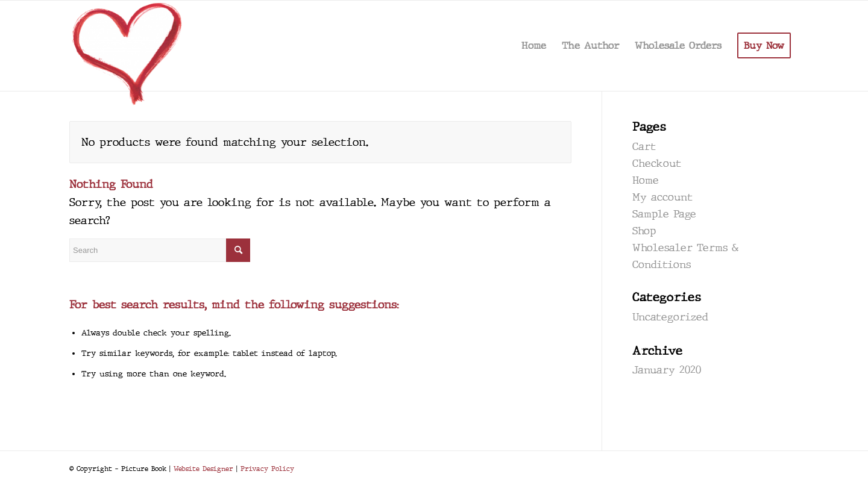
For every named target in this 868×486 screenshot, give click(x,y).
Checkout (657, 164)
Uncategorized (670, 317)
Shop (644, 231)
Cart (644, 147)
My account (662, 197)
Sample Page (664, 214)
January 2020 (667, 370)
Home (646, 180)
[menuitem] (534, 46)
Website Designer (203, 469)
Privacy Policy (267, 469)
